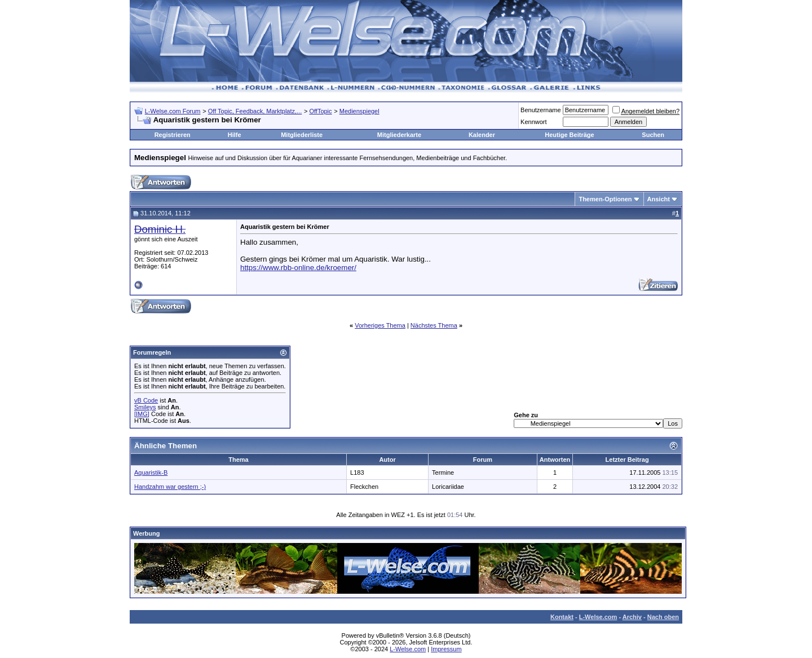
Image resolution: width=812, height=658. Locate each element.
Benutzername (541, 110)
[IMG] (142, 414)
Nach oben (663, 617)
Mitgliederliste (302, 135)
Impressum (446, 649)
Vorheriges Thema (380, 325)
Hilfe (235, 135)
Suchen (653, 135)
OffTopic (320, 111)
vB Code (146, 400)
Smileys (145, 407)
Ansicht (659, 199)
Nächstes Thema (434, 325)
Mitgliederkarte (399, 135)
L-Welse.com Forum (173, 111)
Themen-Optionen (605, 199)
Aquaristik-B (151, 472)
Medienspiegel (359, 111)
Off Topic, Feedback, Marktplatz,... (255, 111)
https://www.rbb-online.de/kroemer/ (298, 268)
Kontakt (562, 617)
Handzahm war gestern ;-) (170, 487)
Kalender (482, 135)
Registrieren (173, 135)
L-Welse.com (598, 617)
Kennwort (533, 122)
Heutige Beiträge (569, 135)
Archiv (632, 617)
